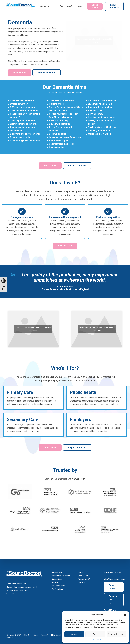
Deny (95, 634)
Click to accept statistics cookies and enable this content (94, 40)
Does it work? (66, 6)
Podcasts (56, 582)
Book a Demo (95, 6)
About (81, 6)
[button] (125, 615)
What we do (83, 576)
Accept (74, 634)
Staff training (58, 589)
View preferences (116, 634)
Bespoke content (60, 586)
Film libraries (58, 572)
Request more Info (114, 6)
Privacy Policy (96, 639)
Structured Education (61, 576)
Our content (47, 6)
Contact (81, 582)
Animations (57, 579)
